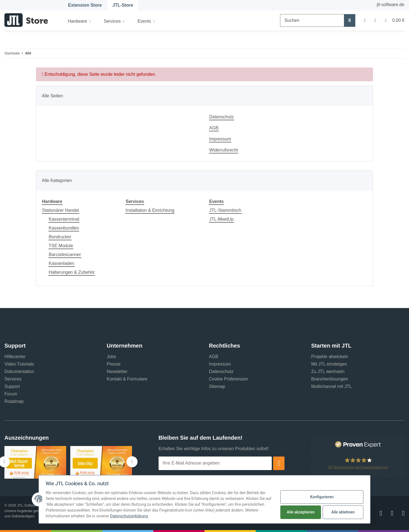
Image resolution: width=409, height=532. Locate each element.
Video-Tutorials (19, 364)
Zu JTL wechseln (328, 371)
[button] (365, 20)
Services (13, 379)
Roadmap (14, 401)
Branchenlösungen (330, 379)
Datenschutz (222, 117)
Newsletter (117, 371)
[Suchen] (312, 20)
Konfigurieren (322, 497)
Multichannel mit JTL (332, 386)
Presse (114, 364)
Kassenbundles (64, 228)
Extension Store (85, 5)
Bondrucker (60, 237)
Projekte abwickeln (330, 357)
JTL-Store (123, 5)
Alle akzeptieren (301, 512)
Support (12, 386)
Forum (11, 394)
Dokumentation (19, 371)
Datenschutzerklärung (129, 516)
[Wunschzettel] (375, 20)
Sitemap (217, 386)
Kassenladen (62, 263)
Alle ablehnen (343, 512)
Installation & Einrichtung (150, 210)
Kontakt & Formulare (127, 379)
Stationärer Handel (60, 210)
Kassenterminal (64, 219)
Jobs (112, 357)
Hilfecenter (15, 357)
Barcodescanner (65, 255)
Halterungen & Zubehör (72, 272)
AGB (214, 128)
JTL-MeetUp (221, 219)
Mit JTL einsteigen (329, 364)
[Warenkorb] (393, 20)
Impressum (220, 139)
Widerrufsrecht (224, 150)
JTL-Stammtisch (225, 210)
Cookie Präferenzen (228, 379)
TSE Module (61, 246)
